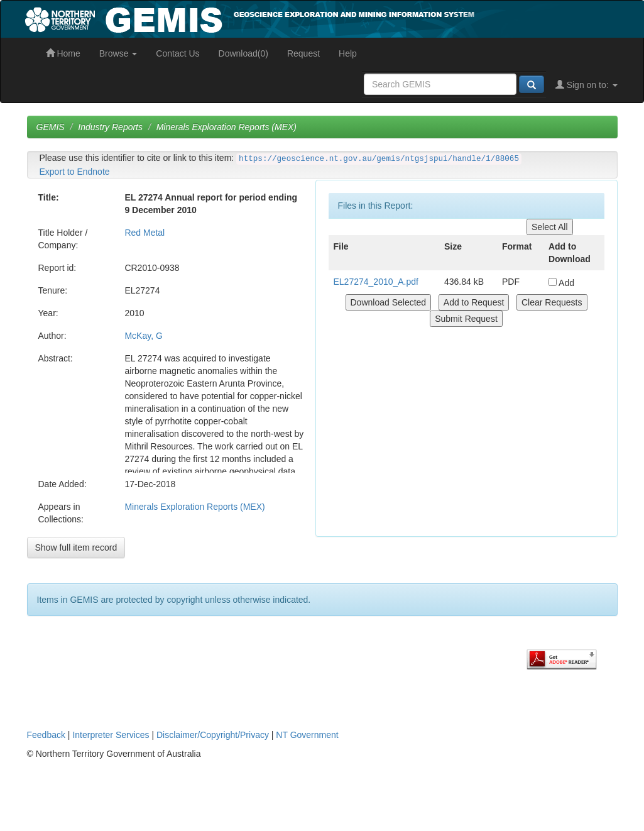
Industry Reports (110, 127)
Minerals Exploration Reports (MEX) (226, 127)
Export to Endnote (75, 172)
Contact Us (177, 53)
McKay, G (143, 336)
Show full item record (76, 548)
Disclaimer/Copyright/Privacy (213, 735)
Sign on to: (587, 85)
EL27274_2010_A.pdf (376, 282)
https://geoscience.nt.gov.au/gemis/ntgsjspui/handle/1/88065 (379, 159)
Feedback (46, 735)
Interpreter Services (111, 735)
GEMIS (51, 127)
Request (303, 53)
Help (348, 53)
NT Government (307, 735)
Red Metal (145, 233)
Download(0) (243, 53)
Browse (118, 53)
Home (63, 53)
